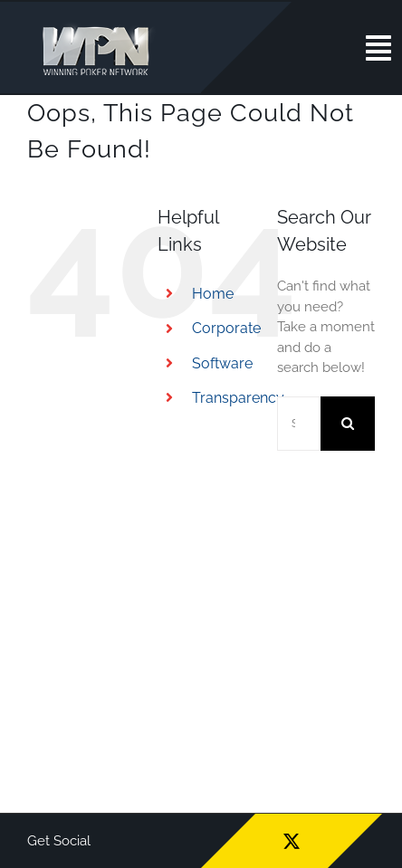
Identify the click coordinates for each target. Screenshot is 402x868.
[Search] (348, 424)
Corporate (226, 328)
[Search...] (299, 424)
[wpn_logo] (100, 26)
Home (213, 294)
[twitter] (292, 841)
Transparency (238, 398)
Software (222, 363)
